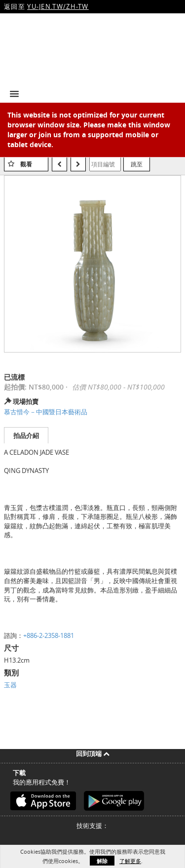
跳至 (137, 164)
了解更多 (130, 861)
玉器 (10, 685)
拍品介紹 (26, 435)
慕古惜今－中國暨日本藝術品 (46, 412)
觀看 (26, 164)
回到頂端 (93, 753)
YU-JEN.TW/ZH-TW (58, 6)
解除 (102, 861)
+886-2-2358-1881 (49, 635)
